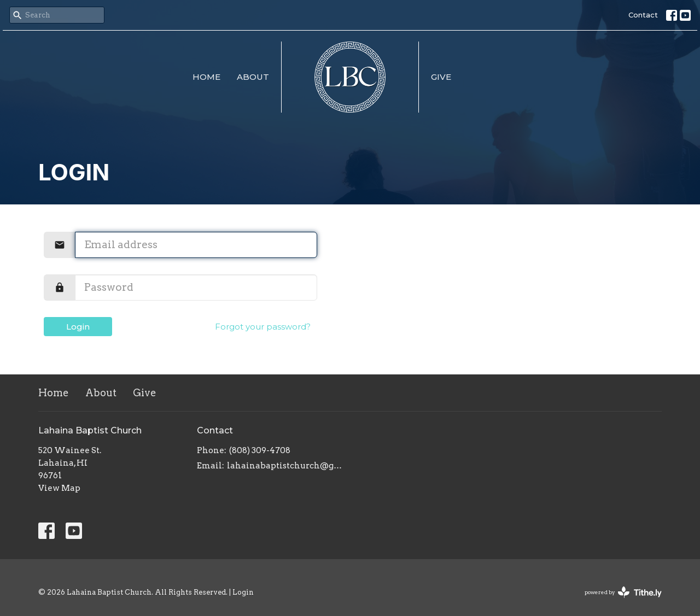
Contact (643, 15)
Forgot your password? (263, 327)
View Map (59, 488)
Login (78, 327)
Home (206, 77)
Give (441, 77)
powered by (623, 592)
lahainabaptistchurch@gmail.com (286, 466)
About (253, 77)
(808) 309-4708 (260, 450)
